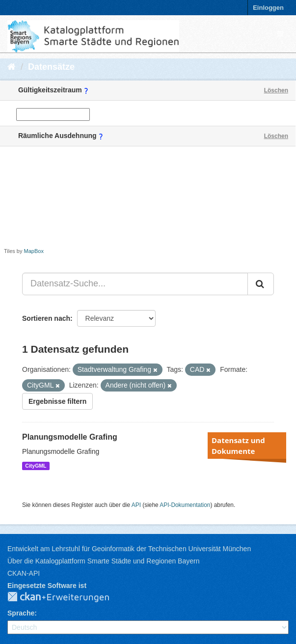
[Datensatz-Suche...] (135, 284)
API (136, 505)
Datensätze (51, 67)
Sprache (21, 613)
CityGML (36, 466)
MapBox (34, 251)
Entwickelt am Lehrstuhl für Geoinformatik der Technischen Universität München (129, 549)
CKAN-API (24, 573)
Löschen (276, 90)
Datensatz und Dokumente (238, 446)
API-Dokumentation (185, 505)
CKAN (66, 597)
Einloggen (268, 8)
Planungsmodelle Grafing (70, 437)
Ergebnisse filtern (57, 401)
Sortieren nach (46, 318)
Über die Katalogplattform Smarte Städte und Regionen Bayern (103, 561)
